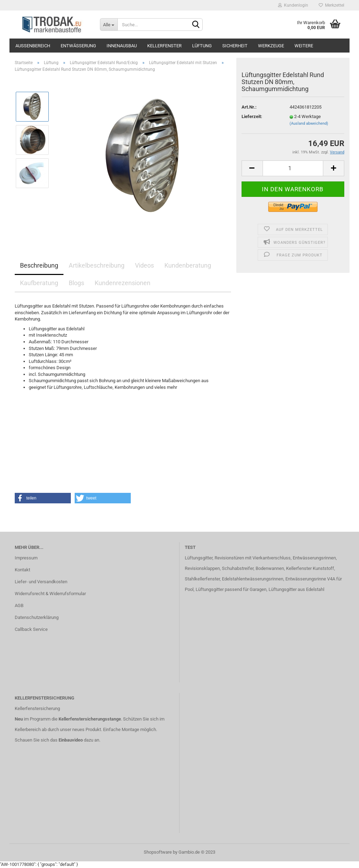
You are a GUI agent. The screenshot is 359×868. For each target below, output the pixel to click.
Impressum (26, 558)
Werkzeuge (271, 46)
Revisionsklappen (202, 568)
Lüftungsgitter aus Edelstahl (296, 589)
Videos (144, 265)
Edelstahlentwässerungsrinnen (253, 579)
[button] (43, 498)
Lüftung (202, 46)
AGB (19, 605)
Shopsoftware (158, 852)
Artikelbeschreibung (97, 265)
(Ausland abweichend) (309, 123)
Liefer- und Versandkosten (41, 582)
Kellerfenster (164, 46)
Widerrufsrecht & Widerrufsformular (50, 594)
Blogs (76, 283)
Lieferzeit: (252, 116)
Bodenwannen (270, 568)
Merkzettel (331, 5)
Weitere (304, 46)
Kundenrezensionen (123, 283)
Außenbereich (33, 46)
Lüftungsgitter (199, 558)
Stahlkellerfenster (202, 579)
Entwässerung (78, 46)
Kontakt (22, 570)
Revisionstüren (229, 558)
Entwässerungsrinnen (314, 558)
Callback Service (31, 629)
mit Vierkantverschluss (267, 558)
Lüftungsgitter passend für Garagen (231, 589)
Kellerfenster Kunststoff (310, 568)
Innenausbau (122, 46)
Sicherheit (235, 46)
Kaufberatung (39, 283)
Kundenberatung (188, 265)
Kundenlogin (293, 5)
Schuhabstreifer (238, 568)
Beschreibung (39, 265)
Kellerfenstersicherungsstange (90, 719)
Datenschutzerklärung (37, 617)
